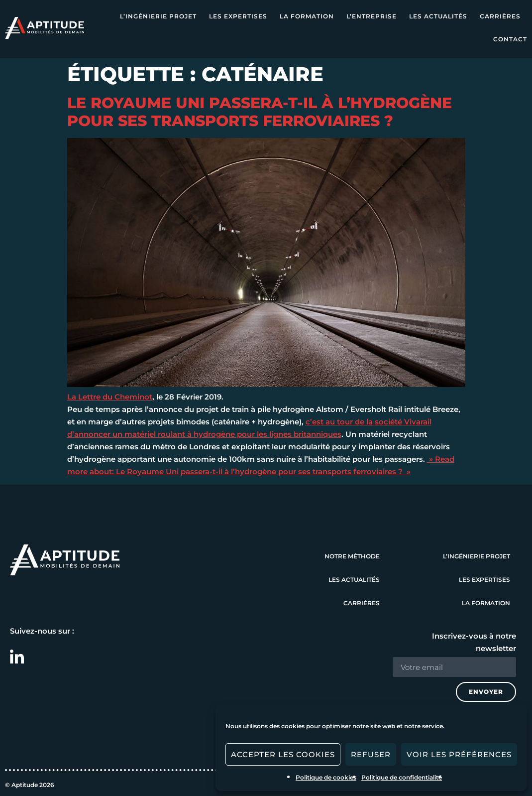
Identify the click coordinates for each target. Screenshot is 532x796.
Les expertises (238, 16)
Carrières (500, 16)
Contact (510, 39)
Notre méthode (352, 556)
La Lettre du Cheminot (110, 397)
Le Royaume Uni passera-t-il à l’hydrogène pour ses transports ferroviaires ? (260, 112)
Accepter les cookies (283, 754)
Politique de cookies (326, 777)
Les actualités (438, 16)
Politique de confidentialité (402, 777)
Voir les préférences (459, 754)
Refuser (371, 754)
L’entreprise (372, 16)
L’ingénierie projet (158, 16)
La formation (307, 16)
